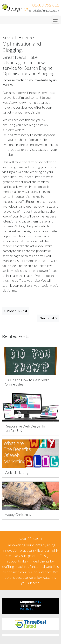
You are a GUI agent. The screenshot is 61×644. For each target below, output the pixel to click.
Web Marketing (17, 472)
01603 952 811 (46, 5)
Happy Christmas (18, 514)
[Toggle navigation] (55, 20)
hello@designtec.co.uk (43, 10)
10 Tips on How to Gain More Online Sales (27, 382)
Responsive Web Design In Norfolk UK (25, 428)
